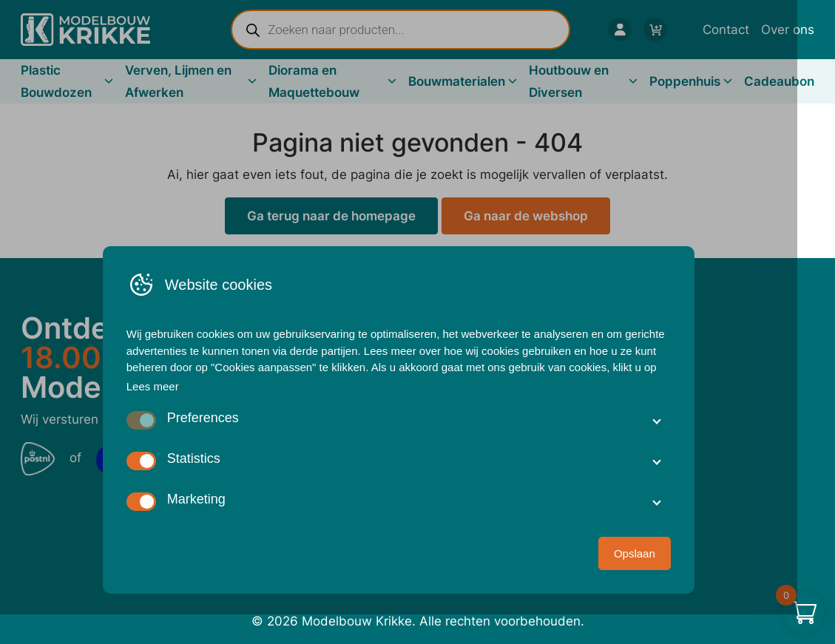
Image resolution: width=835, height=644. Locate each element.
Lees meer (172, 414)
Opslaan (654, 582)
